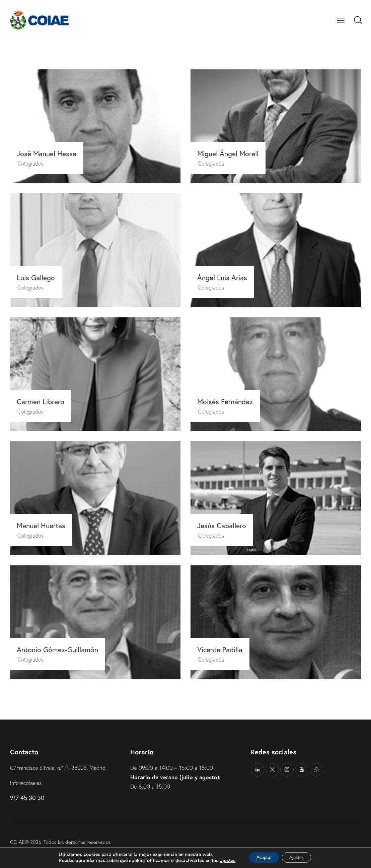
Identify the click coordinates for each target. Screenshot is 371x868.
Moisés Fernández (229, 401)
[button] (341, 20)
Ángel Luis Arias (226, 277)
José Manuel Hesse (50, 153)
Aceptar (261, 857)
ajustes (221, 861)
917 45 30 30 (27, 798)
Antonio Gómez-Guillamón (62, 649)
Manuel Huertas (45, 525)
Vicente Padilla (224, 649)
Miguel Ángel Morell (232, 153)
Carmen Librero (44, 401)
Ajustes (300, 857)
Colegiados (32, 163)
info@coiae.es (27, 783)
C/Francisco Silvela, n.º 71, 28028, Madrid (62, 768)
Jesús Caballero (226, 525)
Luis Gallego (39, 277)
